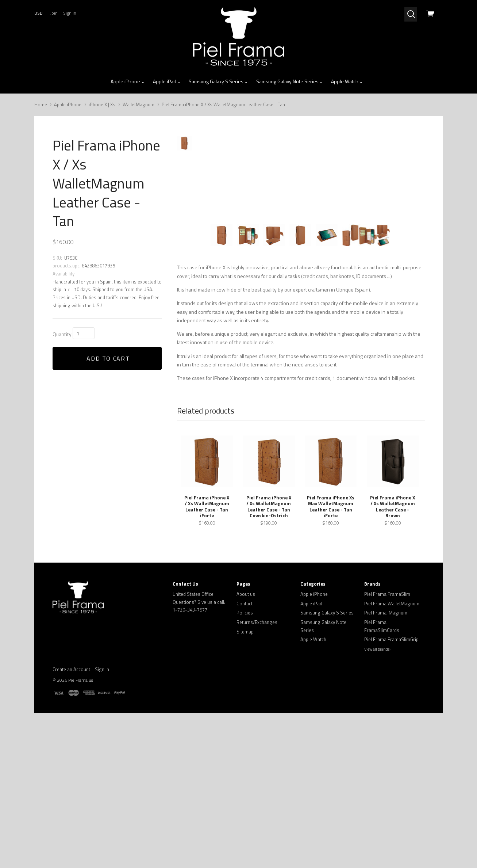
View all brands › (378, 790)
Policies (245, 753)
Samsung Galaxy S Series (218, 81)
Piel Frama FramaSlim (387, 735)
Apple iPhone (128, 81)
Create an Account (71, 810)
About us (246, 735)
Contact (245, 744)
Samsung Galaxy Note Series (290, 81)
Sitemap (245, 772)
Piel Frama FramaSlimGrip (391, 780)
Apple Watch (347, 81)
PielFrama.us (81, 821)
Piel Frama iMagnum (386, 753)
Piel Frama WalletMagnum (392, 744)
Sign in (70, 13)
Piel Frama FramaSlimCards (382, 767)
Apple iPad (167, 81)
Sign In (102, 810)
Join (54, 13)
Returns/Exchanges (257, 763)
